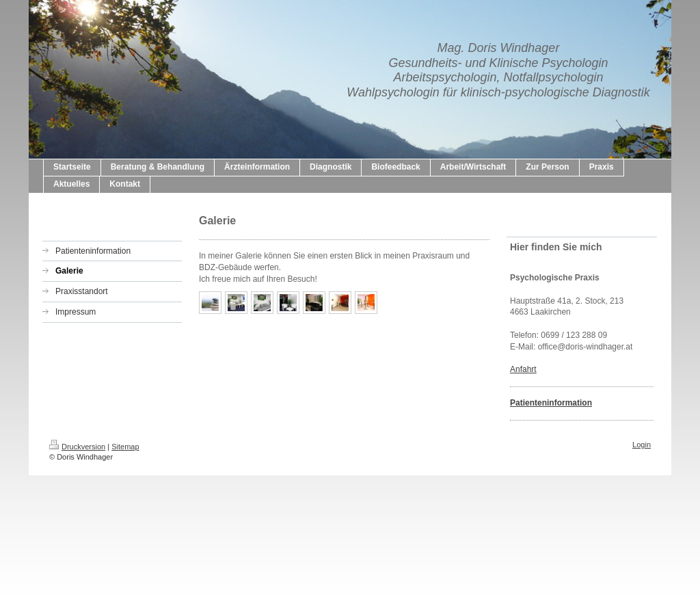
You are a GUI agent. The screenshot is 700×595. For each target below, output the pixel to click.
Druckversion (77, 447)
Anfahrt (523, 369)
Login (642, 445)
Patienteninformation (551, 403)
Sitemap (125, 447)
